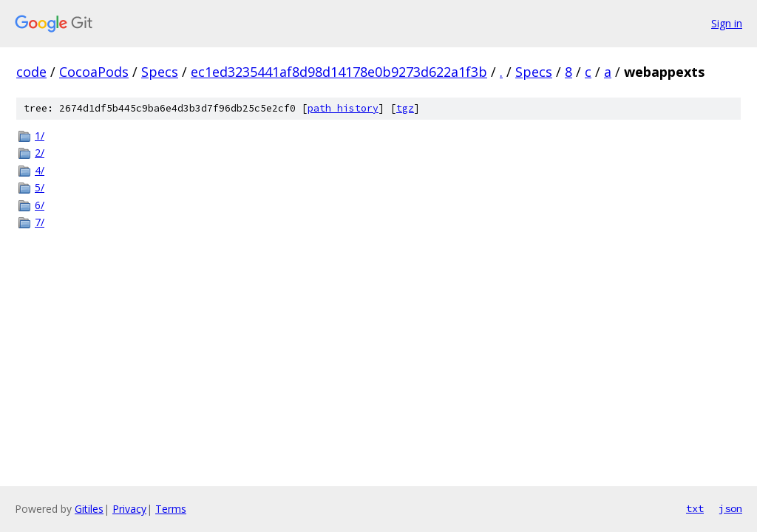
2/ (40, 153)
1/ (40, 136)
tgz (405, 108)
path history (343, 108)
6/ (40, 205)
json (730, 508)
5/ (40, 187)
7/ (40, 222)
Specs (160, 72)
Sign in (727, 23)
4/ (40, 170)
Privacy (129, 509)
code (31, 72)
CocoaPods (94, 72)
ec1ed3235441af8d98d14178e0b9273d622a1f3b (339, 72)
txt (695, 508)
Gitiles (89, 509)
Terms (171, 509)
